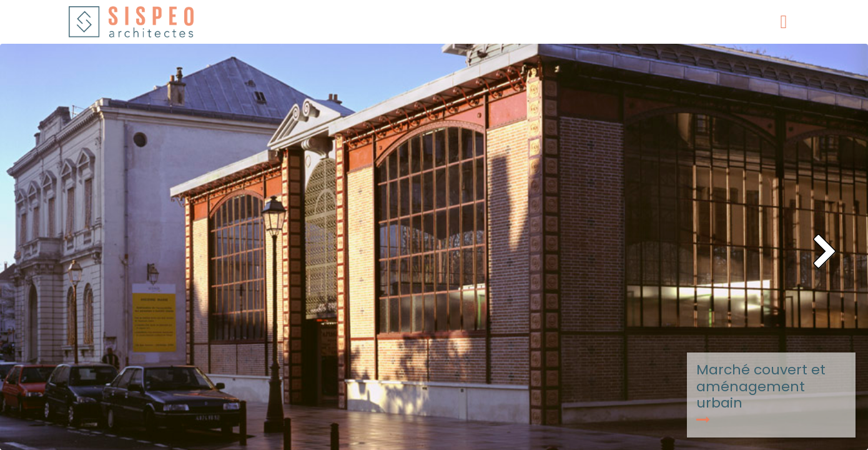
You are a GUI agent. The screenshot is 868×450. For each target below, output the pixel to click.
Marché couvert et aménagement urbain (761, 393)
